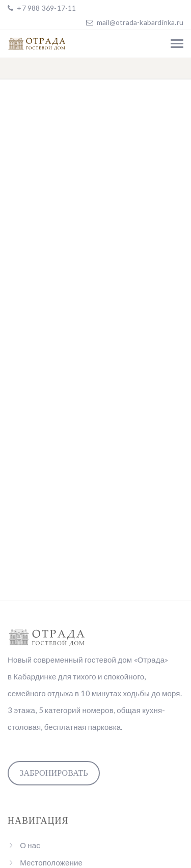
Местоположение (51, 862)
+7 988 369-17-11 (46, 8)
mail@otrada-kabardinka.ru (140, 22)
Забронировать (54, 773)
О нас (30, 845)
